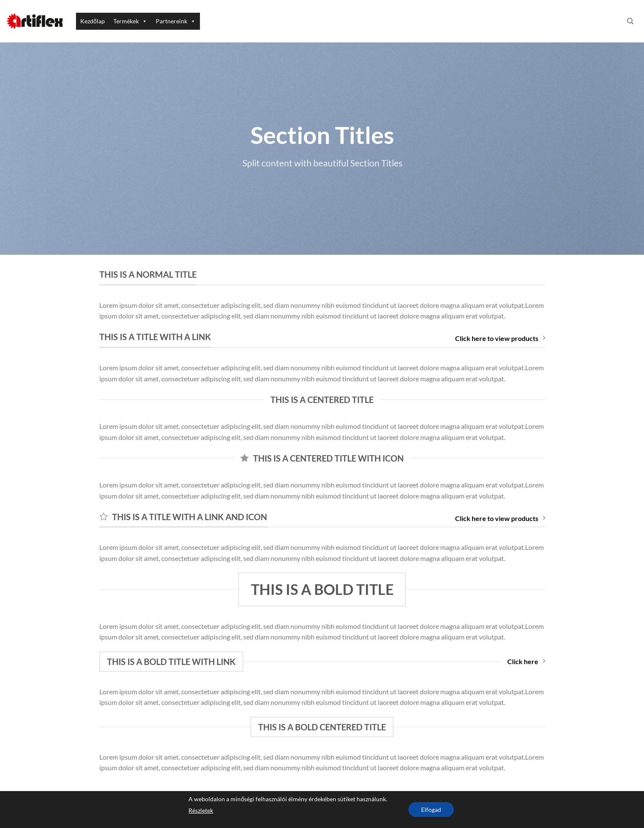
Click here (526, 661)
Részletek (201, 810)
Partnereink (176, 21)
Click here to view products (500, 338)
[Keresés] (630, 21)
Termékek (130, 21)
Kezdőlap (93, 21)
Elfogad (431, 810)
